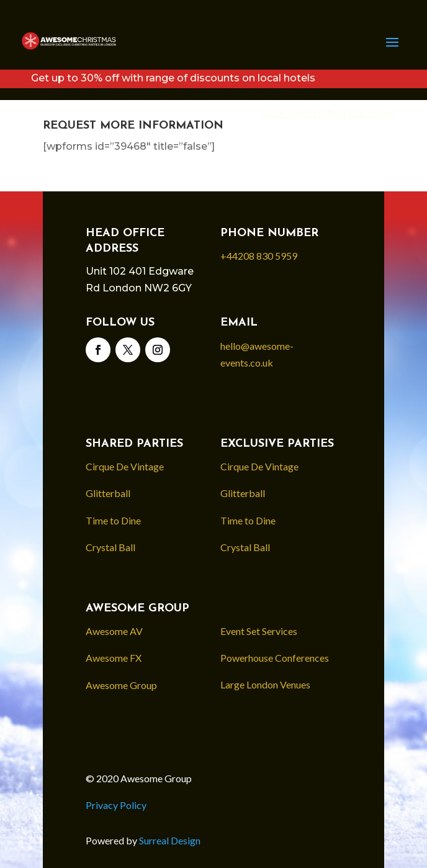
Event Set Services (259, 631)
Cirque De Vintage (125, 466)
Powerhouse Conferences (275, 658)
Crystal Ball (110, 547)
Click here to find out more (329, 113)
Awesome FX (114, 658)
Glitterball (108, 493)
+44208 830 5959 (259, 256)
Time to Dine (113, 520)
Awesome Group (121, 685)
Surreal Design (170, 840)
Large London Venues (265, 684)
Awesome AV (114, 631)
